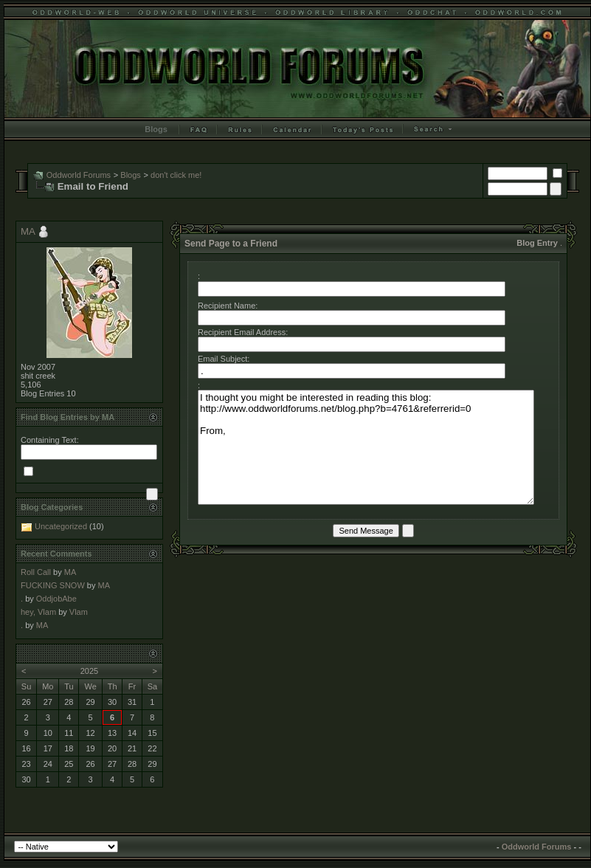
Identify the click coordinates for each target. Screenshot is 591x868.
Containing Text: (50, 440)
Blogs (156, 129)
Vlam (79, 612)
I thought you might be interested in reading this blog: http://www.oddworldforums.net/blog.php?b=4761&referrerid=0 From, (366, 447)
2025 (89, 671)
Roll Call (36, 572)
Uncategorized (61, 526)
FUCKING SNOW (53, 585)
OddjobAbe (56, 599)
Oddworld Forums (79, 175)
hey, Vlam (38, 612)
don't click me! (176, 175)
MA (28, 231)
